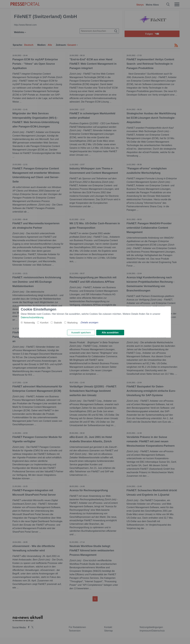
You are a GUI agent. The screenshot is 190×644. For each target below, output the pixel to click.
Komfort (44, 323)
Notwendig (29, 323)
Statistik (58, 323)
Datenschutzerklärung (32, 317)
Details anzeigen (90, 322)
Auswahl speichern (81, 333)
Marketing (72, 323)
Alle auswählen (110, 333)
